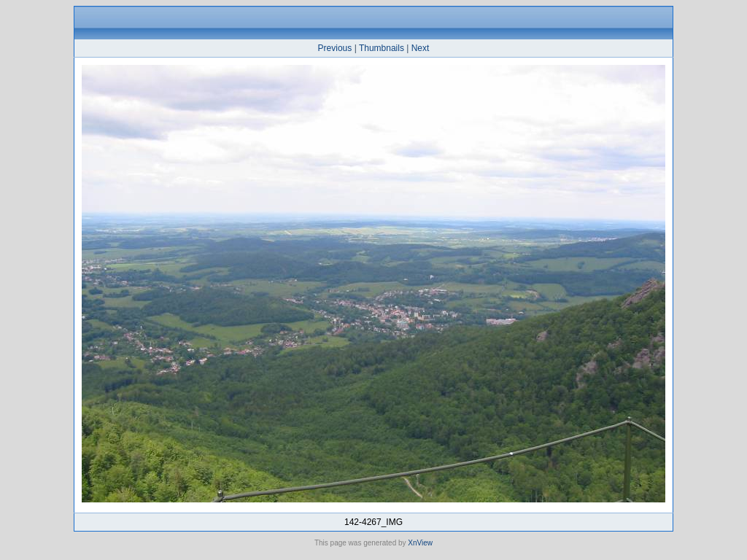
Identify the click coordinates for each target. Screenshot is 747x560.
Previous (335, 48)
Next (421, 48)
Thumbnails (382, 48)
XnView (420, 543)
